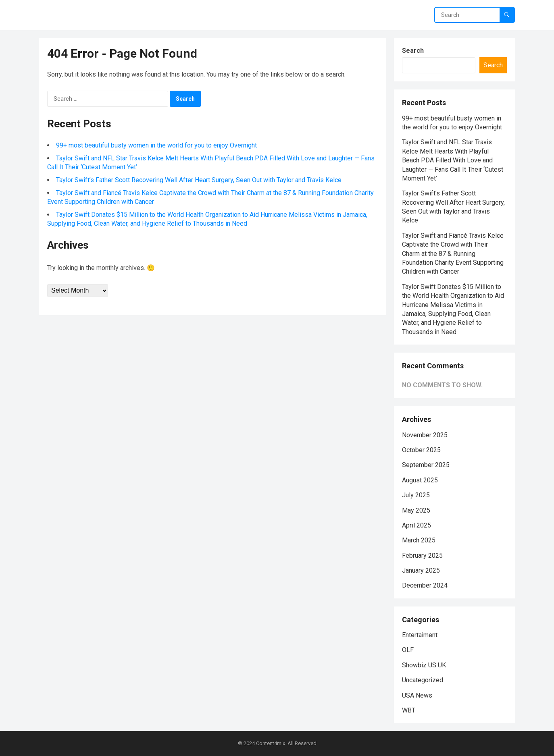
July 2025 (416, 495)
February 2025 (422, 556)
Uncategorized (423, 680)
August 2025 (420, 480)
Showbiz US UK (424, 665)
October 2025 (421, 450)
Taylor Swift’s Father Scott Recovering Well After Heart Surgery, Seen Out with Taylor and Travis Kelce (199, 180)
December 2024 (425, 585)
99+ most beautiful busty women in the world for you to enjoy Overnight (156, 145)
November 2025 (425, 435)
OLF (408, 650)
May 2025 (416, 510)
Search (413, 51)
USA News (417, 695)
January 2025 (421, 570)
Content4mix (271, 743)
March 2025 (419, 540)
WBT (409, 710)
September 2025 (426, 465)
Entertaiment (420, 635)
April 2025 (417, 525)
